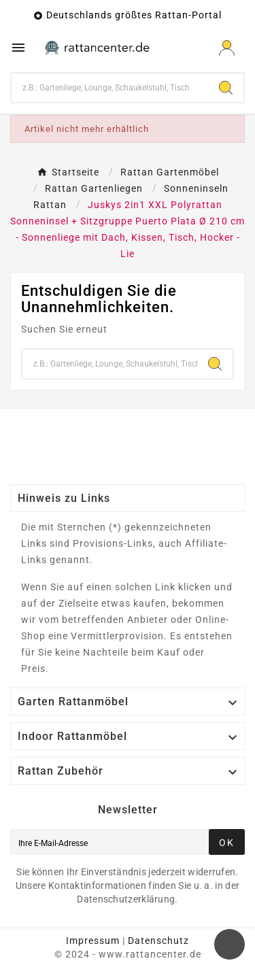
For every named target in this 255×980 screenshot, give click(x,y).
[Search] (226, 88)
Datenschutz (158, 941)
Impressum (93, 941)
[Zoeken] (110, 88)
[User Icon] (227, 48)
